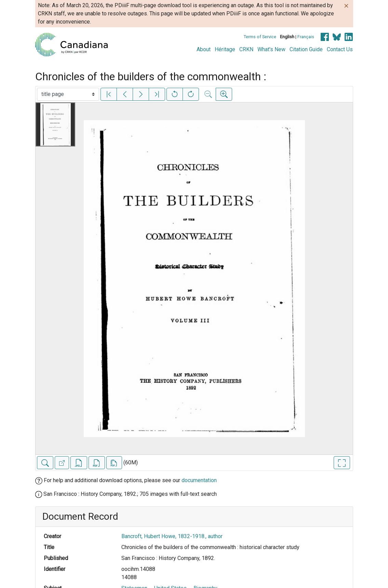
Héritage (225, 49)
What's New (271, 49)
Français (306, 37)
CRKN (246, 49)
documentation (199, 480)
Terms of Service (260, 37)
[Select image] (68, 94)
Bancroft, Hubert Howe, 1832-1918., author (172, 536)
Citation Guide (306, 49)
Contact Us (340, 49)
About (204, 49)
